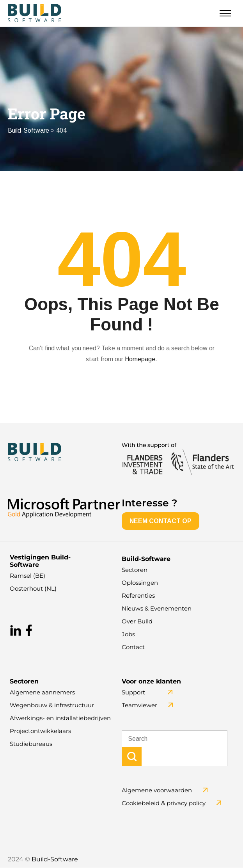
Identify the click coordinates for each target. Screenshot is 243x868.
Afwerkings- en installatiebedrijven (60, 718)
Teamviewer (139, 706)
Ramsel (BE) (27, 576)
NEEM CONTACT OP (161, 521)
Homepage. (141, 359)
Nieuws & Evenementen (157, 609)
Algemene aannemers (42, 693)
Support (133, 693)
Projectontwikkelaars (40, 731)
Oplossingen (140, 583)
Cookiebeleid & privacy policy (164, 803)
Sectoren (135, 570)
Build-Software (55, 860)
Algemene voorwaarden (157, 791)
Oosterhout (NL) (33, 589)
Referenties (138, 596)
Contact (133, 647)
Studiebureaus (31, 744)
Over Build (137, 622)
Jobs (128, 635)
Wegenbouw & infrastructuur (52, 706)
